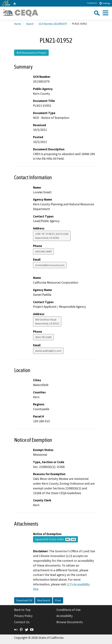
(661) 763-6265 (43, 337)
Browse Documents (70, 622)
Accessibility (65, 616)
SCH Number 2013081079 (53, 24)
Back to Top (22, 610)
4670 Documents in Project (31, 53)
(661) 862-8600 (43, 251)
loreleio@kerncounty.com (50, 265)
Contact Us (92, 3)
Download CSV (24, 600)
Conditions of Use (68, 610)
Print (58, 600)
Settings (105, 3)
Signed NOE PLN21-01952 (56, 539)
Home (18, 24)
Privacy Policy (23, 616)
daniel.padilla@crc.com (48, 351)
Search (30, 24)
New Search (44, 600)
